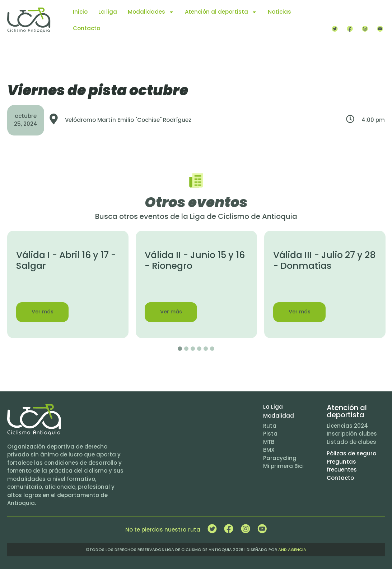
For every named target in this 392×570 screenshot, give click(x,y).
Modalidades (151, 12)
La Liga (273, 408)
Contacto (87, 28)
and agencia (292, 551)
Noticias (279, 12)
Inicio (80, 12)
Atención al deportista (221, 12)
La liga (108, 12)
